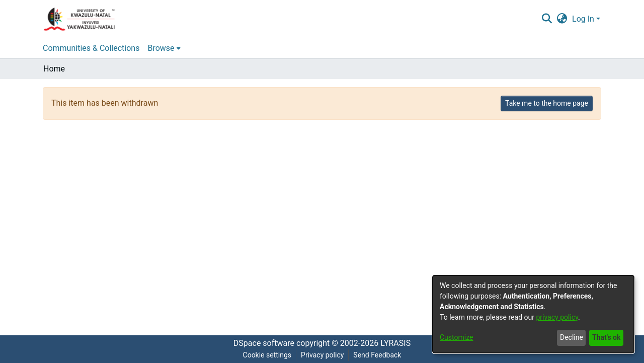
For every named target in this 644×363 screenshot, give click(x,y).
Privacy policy (322, 355)
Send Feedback (377, 355)
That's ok (606, 337)
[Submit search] (547, 19)
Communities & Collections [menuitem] (91, 48)
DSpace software (264, 343)
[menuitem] (562, 19)
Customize (456, 337)
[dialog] (533, 314)
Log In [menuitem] (583, 19)
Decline (572, 337)
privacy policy (557, 317)
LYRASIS (395, 343)
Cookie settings (267, 355)
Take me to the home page (547, 103)
